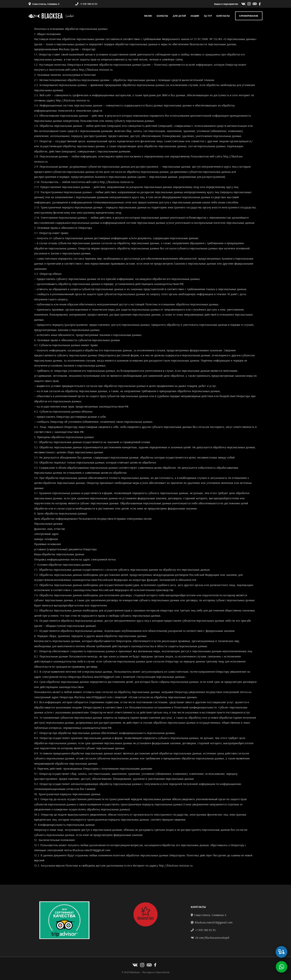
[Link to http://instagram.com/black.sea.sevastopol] (249, 4)
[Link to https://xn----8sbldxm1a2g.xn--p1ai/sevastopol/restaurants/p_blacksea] (281, 952)
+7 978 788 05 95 (89, 4)
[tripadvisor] (64, 903)
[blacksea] (52, 15)
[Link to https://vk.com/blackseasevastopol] (243, 4)
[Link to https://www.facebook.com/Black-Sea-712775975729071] (260, 4)
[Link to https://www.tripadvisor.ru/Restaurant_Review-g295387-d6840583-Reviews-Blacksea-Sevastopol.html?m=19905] (255, 4)
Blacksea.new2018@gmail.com (214, 922)
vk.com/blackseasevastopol (212, 938)
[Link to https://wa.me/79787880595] (282, 967)
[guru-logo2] (145, 904)
